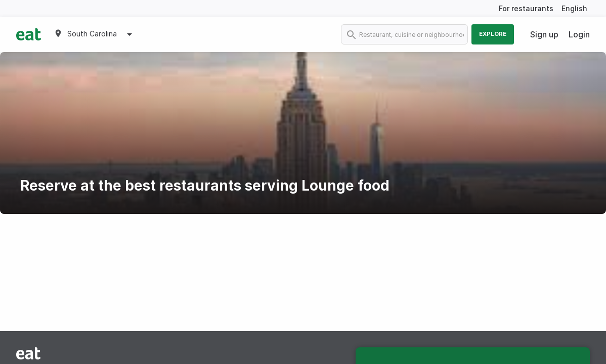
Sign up (544, 34)
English (574, 8)
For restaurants (526, 8)
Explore (493, 34)
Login (579, 34)
